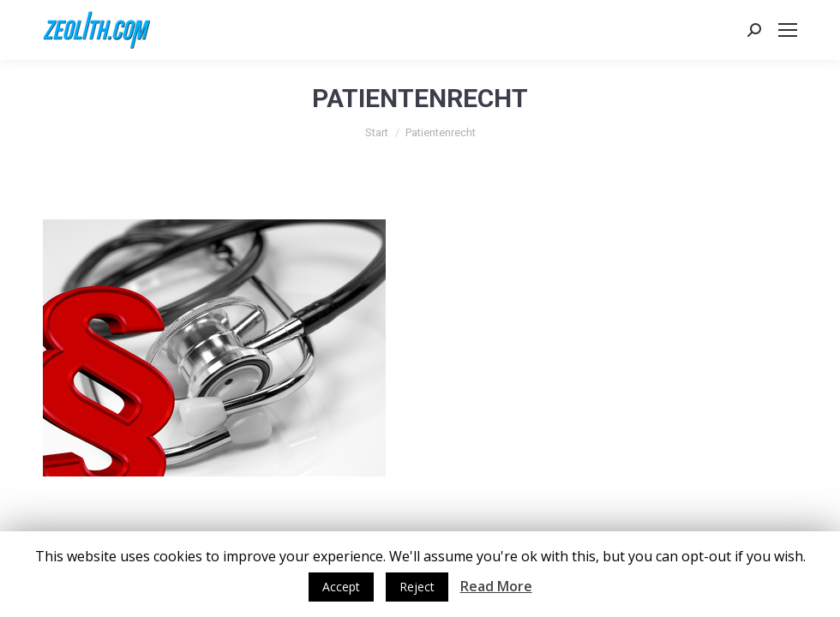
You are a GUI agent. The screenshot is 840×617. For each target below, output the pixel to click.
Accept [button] (341, 587)
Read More (496, 586)
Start (377, 132)
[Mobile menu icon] (788, 30)
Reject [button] (417, 587)
